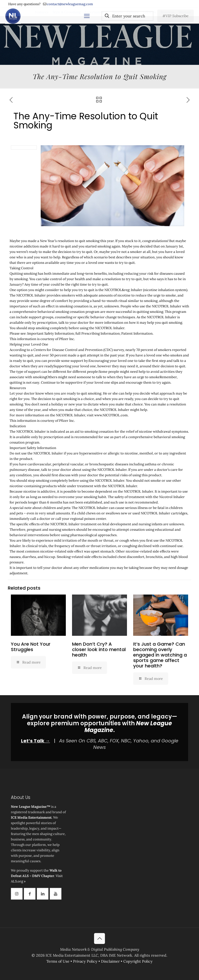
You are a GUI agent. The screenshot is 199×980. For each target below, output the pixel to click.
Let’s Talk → (35, 741)
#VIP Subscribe (176, 16)
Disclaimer (110, 961)
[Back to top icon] (99, 938)
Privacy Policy (85, 961)
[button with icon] (17, 894)
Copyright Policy (138, 961)
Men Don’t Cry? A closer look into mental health (99, 649)
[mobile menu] (87, 16)
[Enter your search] (127, 16)
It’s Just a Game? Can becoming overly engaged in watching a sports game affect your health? (160, 655)
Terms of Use (58, 961)
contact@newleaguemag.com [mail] (70, 4)
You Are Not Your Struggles (31, 647)
